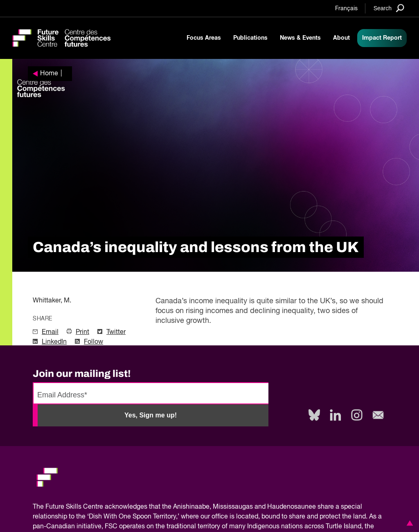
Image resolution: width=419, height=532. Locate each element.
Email (50, 332)
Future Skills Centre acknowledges (96, 507)
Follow (93, 342)
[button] (408, 523)
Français (346, 9)
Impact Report (382, 38)
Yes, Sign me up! (151, 415)
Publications (250, 38)
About (341, 38)
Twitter (116, 332)
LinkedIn (54, 342)
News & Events (300, 38)
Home (49, 74)
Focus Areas (204, 38)
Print (82, 332)
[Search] (389, 8)
